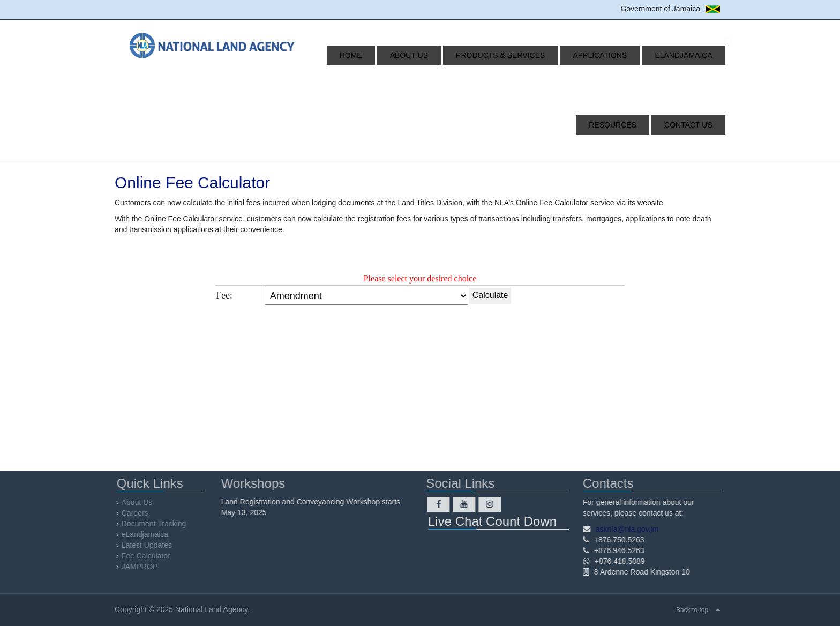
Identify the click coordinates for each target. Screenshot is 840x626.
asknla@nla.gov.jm (624, 529)
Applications (554, 55)
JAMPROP (142, 567)
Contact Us (693, 125)
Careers (138, 513)
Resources (693, 55)
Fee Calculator (149, 556)
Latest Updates (149, 545)
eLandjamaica (625, 55)
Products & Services (467, 55)
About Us (388, 55)
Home (342, 55)
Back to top (692, 610)
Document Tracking (157, 524)
